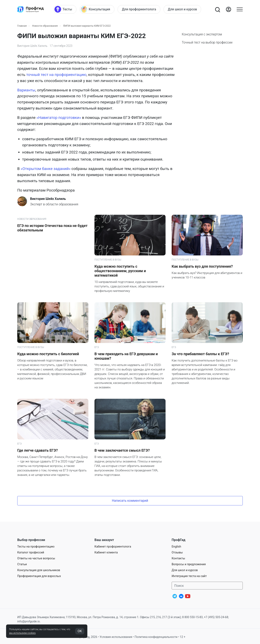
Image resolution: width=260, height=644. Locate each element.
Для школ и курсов (185, 570)
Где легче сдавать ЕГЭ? (37, 450)
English (176, 547)
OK (80, 631)
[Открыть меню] (240, 9)
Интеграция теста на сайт (189, 576)
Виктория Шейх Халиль (32, 46)
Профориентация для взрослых (39, 576)
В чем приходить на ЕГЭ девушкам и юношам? (126, 356)
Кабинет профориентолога (113, 547)
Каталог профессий (31, 553)
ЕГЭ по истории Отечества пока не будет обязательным (52, 228)
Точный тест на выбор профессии (207, 42)
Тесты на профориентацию (36, 547)
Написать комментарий (130, 501)
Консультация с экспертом (202, 34)
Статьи (22, 564)
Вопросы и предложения (189, 564)
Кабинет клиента (106, 553)
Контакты (178, 558)
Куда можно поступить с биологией (48, 354)
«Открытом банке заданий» (46, 169)
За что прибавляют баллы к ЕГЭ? (200, 354)
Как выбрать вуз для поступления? (202, 266)
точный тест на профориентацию (56, 75)
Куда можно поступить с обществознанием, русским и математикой (120, 271)
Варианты (26, 90)
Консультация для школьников (39, 570)
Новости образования (45, 26)
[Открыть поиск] (217, 9)
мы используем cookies (22, 633)
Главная (22, 26)
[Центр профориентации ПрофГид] (30, 9)
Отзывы (177, 553)
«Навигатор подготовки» (59, 118)
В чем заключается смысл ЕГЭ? (122, 450)
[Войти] (229, 9)
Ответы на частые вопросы (36, 558)
